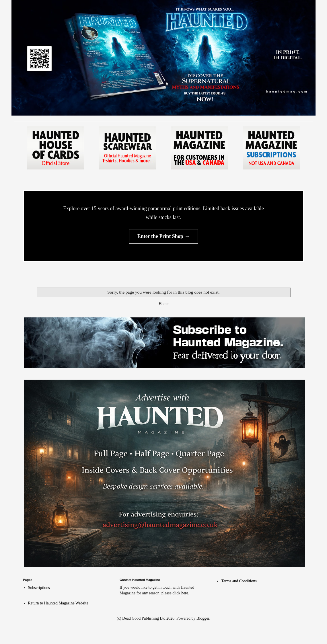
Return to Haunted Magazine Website (58, 603)
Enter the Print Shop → (164, 236)
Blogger (203, 618)
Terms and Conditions (239, 581)
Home (163, 304)
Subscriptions (39, 588)
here (185, 593)
